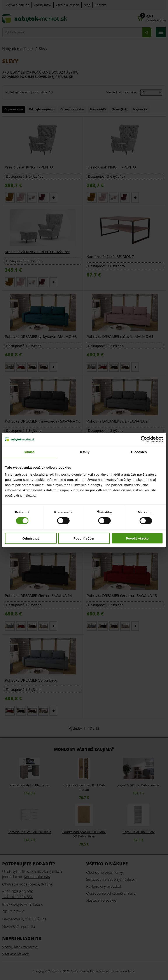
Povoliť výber (84, 538)
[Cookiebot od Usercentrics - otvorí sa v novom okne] (144, 439)
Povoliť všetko (137, 538)
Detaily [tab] (84, 452)
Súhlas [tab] (29, 452)
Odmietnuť (31, 538)
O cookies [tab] (139, 452)
